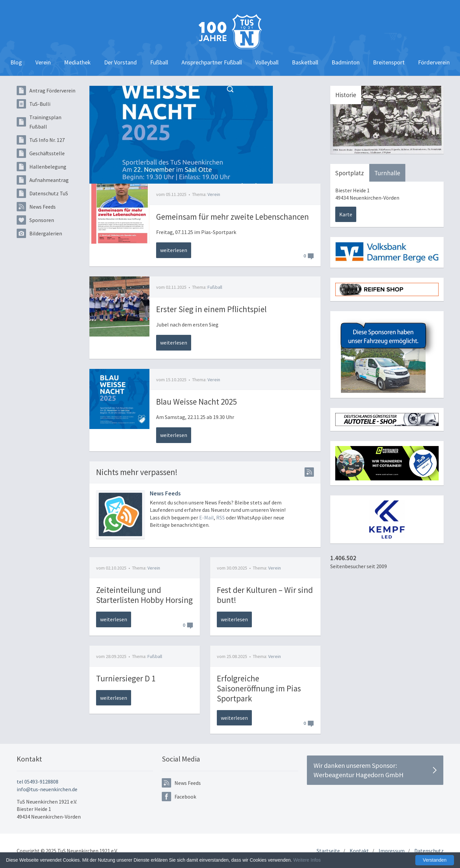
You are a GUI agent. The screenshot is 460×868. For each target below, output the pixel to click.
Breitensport (389, 62)
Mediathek (77, 62)
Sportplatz (350, 173)
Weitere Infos (307, 860)
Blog (16, 62)
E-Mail (206, 517)
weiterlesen (174, 250)
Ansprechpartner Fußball (212, 62)
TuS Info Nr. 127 (41, 140)
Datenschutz (429, 851)
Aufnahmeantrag (43, 180)
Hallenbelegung (42, 167)
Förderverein (434, 62)
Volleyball (267, 62)
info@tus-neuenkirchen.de (47, 789)
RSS (220, 517)
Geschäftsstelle (41, 153)
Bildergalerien (39, 233)
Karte (346, 214)
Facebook (179, 797)
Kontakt (359, 851)
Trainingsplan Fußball (39, 122)
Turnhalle (387, 173)
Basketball (305, 62)
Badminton (346, 62)
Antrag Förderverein (46, 90)
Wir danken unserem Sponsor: (375, 770)
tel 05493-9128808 (38, 782)
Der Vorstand (120, 62)
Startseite (328, 851)
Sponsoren (35, 220)
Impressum (392, 851)
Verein (43, 62)
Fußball (159, 62)
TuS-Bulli (34, 104)
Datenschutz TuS (42, 193)
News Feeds (36, 207)
